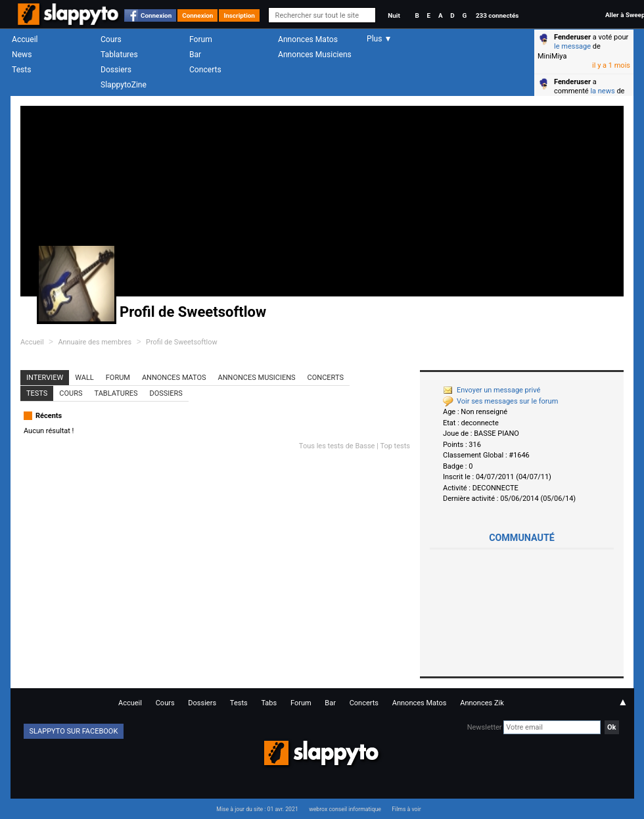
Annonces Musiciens (315, 55)
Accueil (25, 39)
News (22, 55)
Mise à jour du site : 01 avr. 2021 (257, 809)
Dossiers (116, 70)
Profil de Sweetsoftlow (182, 342)
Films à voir (406, 809)
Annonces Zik (482, 703)
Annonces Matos (308, 39)
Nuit (394, 15)
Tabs (269, 703)
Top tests (395, 446)
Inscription (239, 15)
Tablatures (119, 55)
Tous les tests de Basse (337, 446)
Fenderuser (572, 37)
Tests (21, 70)
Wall (84, 378)
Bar (195, 55)
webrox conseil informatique (345, 809)
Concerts (205, 70)
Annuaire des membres (95, 342)
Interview (45, 378)
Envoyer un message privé (492, 390)
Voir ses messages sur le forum (500, 401)
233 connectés (497, 15)
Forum (201, 39)
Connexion (156, 15)
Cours (111, 39)
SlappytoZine (124, 85)
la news (602, 91)
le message (572, 46)
